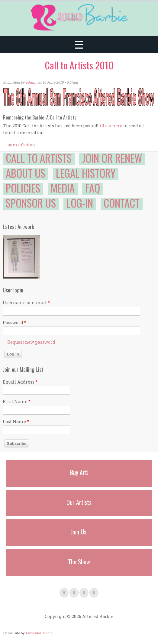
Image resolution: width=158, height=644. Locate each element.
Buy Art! (79, 472)
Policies (23, 188)
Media (63, 188)
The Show (79, 562)
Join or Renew (112, 158)
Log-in (80, 203)
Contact (122, 203)
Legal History (86, 173)
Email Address (20, 382)
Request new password (31, 342)
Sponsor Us (31, 203)
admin (31, 82)
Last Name (16, 421)
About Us (26, 173)
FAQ (93, 188)
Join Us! (79, 532)
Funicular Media (39, 633)
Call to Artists (39, 158)
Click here (111, 126)
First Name (17, 402)
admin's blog (21, 145)
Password (15, 322)
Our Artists (79, 502)
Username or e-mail (26, 303)
